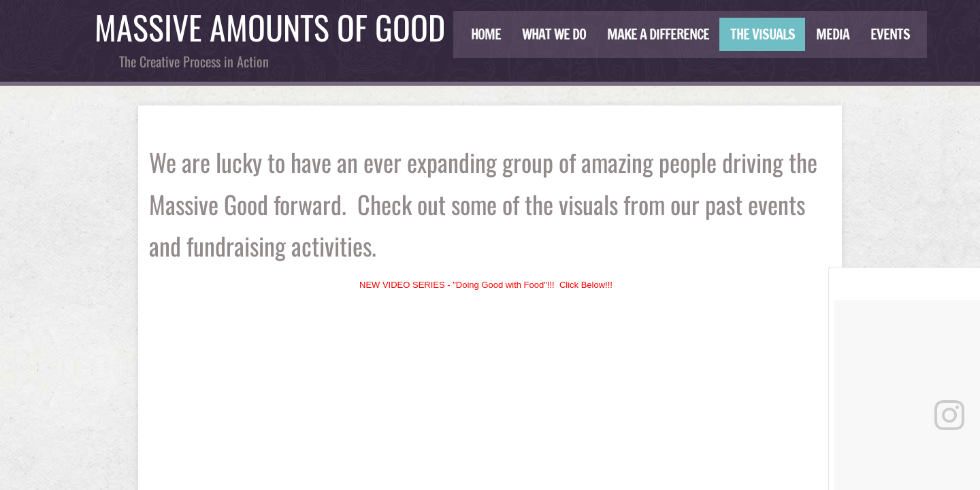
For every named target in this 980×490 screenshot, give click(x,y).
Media (833, 34)
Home (486, 34)
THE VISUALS (763, 34)
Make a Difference (658, 34)
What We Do (554, 34)
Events (890, 34)
